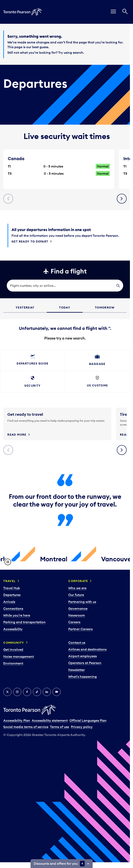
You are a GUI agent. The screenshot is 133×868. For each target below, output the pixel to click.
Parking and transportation (24, 622)
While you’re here (17, 615)
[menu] (113, 12)
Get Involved (13, 649)
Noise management (19, 656)
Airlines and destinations (87, 649)
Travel (9, 581)
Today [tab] (65, 308)
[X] (7, 692)
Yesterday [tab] (25, 308)
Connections (13, 608)
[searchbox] (65, 286)
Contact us (77, 642)
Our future (76, 595)
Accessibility (13, 629)
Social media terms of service (26, 727)
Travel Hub (12, 588)
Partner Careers (80, 629)
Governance (78, 608)
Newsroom (77, 615)
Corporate (78, 581)
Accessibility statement (50, 720)
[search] (65, 286)
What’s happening (82, 677)
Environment (13, 663)
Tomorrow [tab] (105, 308)
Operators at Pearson (85, 663)
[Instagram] (17, 692)
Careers (74, 622)
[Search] (125, 12)
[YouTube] (57, 692)
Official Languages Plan (88, 720)
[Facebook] (27, 692)
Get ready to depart (30, 241)
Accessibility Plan (17, 720)
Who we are (77, 588)
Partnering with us (82, 602)
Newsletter (77, 670)
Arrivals (9, 602)
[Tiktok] (37, 692)
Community (14, 643)
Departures (12, 595)
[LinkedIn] (47, 692)
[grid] (65, 330)
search (78, 52)
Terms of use (60, 727)
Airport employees (82, 656)
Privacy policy (82, 727)
